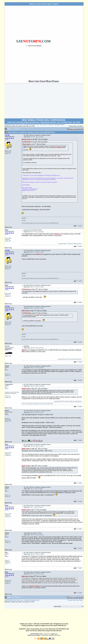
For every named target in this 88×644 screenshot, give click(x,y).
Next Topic (80, 126)
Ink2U (38, 254)
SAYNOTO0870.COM (10, 125)
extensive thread (34, 586)
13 (20, 129)
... (13, 129)
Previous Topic (73, 126)
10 (15, 129)
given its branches (57, 147)
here (59, 156)
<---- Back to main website (33, 46)
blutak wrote (26, 389)
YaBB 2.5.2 (54, 634)
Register (56, 4)
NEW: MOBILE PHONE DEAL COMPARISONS (44, 120)
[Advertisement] (72, 42)
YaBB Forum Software (34, 635)
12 (18, 129)
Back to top (8, 227)
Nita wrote (25, 576)
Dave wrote (26, 144)
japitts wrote (26, 449)
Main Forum (20, 125)
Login (49, 4)
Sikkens (24, 350)
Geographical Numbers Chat (31, 125)
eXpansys (57, 234)
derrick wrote (26, 139)
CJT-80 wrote (26, 142)
